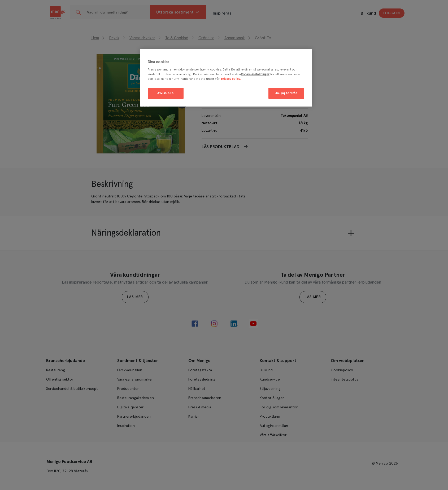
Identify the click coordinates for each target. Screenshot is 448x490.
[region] (226, 78)
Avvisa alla (165, 93)
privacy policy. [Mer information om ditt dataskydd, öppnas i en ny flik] (231, 79)
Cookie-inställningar (255, 74)
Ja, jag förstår (286, 93)
